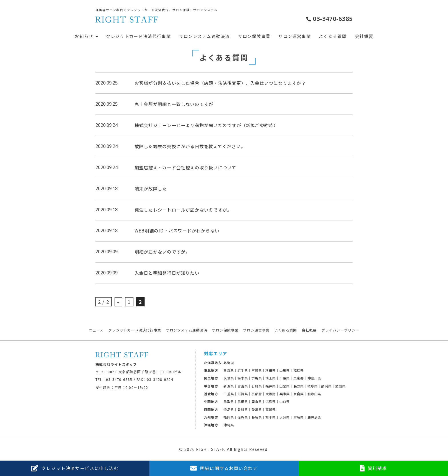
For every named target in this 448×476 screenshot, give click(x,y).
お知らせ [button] (86, 36)
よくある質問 (333, 36)
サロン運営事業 (295, 36)
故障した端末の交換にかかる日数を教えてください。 (190, 146)
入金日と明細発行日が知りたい (167, 273)
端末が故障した (151, 188)
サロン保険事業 (254, 36)
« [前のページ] (118, 302)
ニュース (96, 330)
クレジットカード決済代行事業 (138, 36)
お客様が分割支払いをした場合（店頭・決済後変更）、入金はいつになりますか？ (220, 83)
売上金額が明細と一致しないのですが (174, 104)
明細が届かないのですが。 (162, 252)
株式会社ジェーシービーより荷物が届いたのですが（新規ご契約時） (206, 125)
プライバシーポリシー (340, 330)
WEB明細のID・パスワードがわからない (177, 230)
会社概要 (364, 36)
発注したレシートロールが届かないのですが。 (183, 210)
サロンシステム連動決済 (204, 36)
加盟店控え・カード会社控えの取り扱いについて (186, 167)
